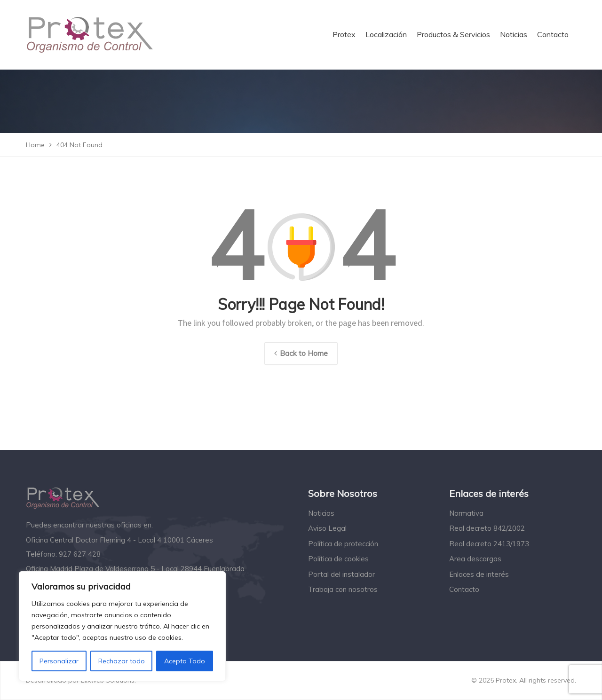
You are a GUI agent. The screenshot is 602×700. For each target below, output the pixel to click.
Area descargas (475, 559)
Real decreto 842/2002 (487, 528)
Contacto (464, 589)
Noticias (321, 513)
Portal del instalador (341, 574)
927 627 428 (80, 554)
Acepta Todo (185, 661)
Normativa (466, 513)
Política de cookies (338, 559)
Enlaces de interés (479, 574)
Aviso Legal (327, 528)
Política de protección (343, 544)
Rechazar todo (122, 661)
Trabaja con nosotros (343, 589)
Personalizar (59, 661)
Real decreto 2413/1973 (489, 544)
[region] (122, 626)
